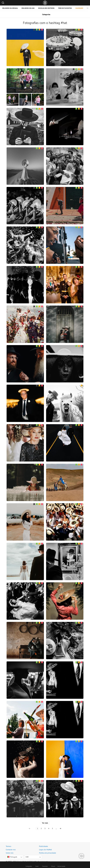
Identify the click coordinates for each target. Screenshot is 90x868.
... (56, 828)
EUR (27, 857)
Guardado (79, 8)
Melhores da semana (10, 8)
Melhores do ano (28, 8)
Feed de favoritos (65, 8)
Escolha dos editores (46, 8)
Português (12, 857)
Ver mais (45, 823)
